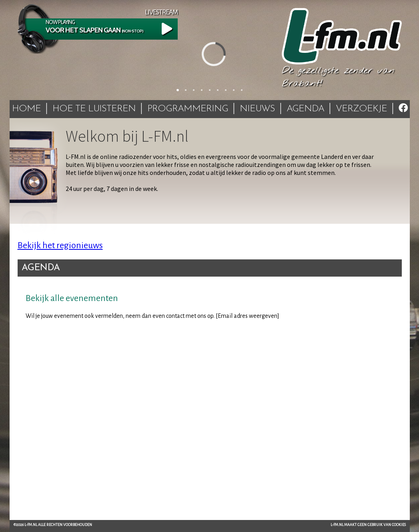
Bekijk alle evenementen (72, 298)
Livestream (161, 12)
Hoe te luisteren (94, 109)
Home (26, 109)
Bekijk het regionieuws (60, 245)
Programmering (188, 109)
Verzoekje (361, 109)
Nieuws (257, 109)
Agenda (305, 109)
